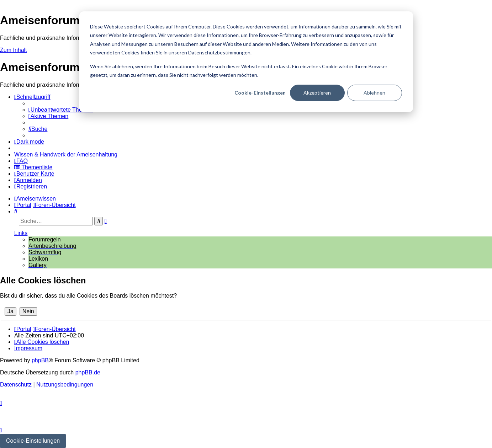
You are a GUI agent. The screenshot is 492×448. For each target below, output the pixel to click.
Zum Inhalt (14, 50)
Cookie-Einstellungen (260, 93)
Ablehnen (374, 93)
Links (21, 233)
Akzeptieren (317, 93)
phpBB (40, 360)
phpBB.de (88, 372)
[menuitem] (61, 110)
